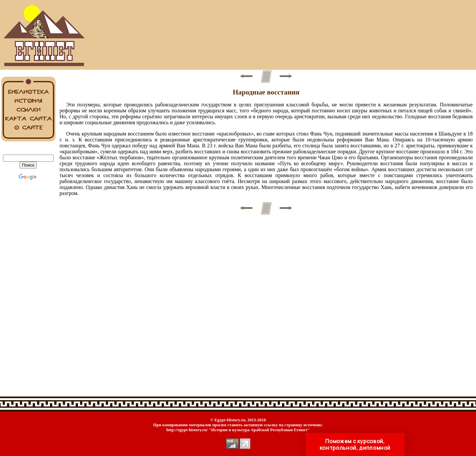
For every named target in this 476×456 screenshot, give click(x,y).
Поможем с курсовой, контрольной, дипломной (355, 444)
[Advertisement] (266, 35)
